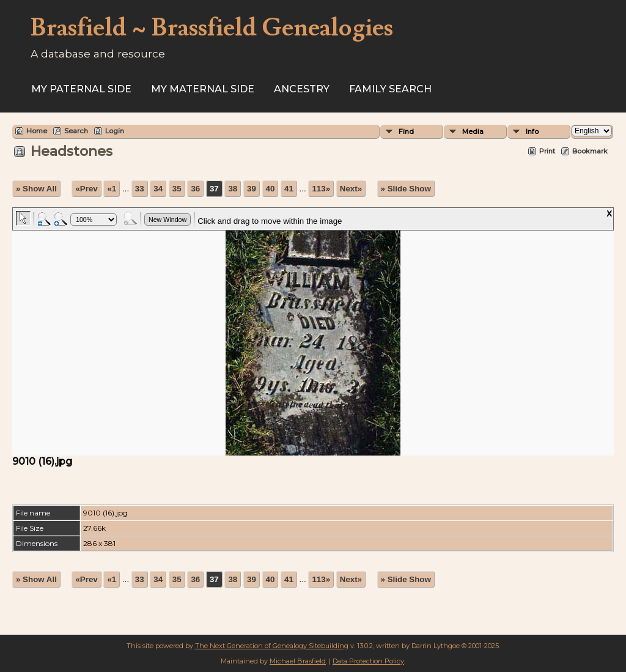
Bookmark (590, 151)
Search (76, 131)
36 (195, 189)
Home (37, 131)
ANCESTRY (302, 89)
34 (158, 189)
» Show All (36, 189)
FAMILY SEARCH (390, 89)
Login (115, 131)
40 (271, 189)
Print (547, 151)
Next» (351, 189)
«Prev (86, 189)
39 (252, 189)
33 (140, 189)
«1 (112, 189)
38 (233, 189)
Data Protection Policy (368, 661)
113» (321, 189)
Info (532, 131)
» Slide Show (406, 189)
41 (289, 189)
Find (406, 131)
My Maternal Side (203, 89)
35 (177, 189)
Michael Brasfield (298, 661)
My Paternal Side (81, 89)
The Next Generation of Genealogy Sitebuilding (272, 646)
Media (473, 131)
